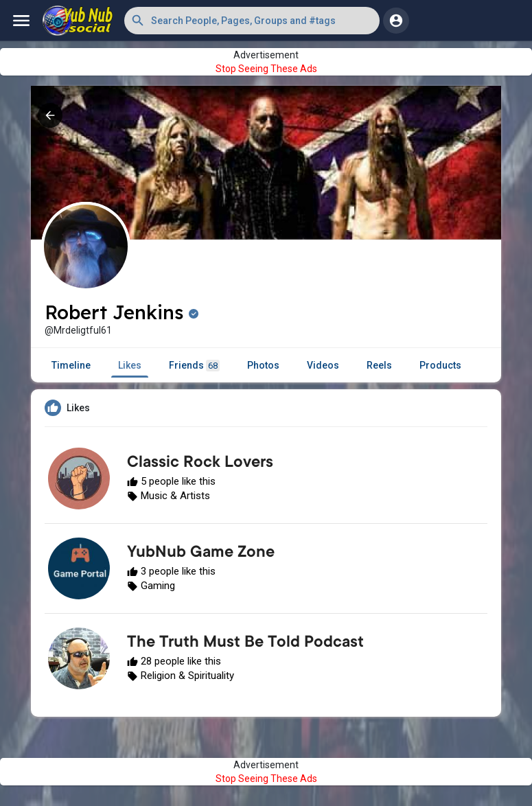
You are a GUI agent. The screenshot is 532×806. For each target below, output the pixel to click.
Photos (263, 365)
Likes (130, 365)
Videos (323, 365)
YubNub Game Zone (201, 553)
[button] (252, 21)
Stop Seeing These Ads (266, 69)
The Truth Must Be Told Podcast (245, 643)
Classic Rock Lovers (200, 463)
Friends (194, 366)
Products (440, 365)
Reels (379, 365)
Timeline (71, 365)
